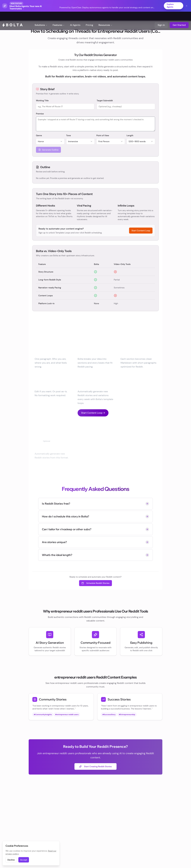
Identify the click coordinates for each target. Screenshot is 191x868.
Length (130, 136)
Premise (40, 114)
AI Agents (75, 16)
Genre (39, 136)
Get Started (179, 16)
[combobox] (50, 142)
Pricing (89, 16)
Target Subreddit (105, 101)
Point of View (103, 136)
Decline (11, 860)
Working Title (42, 101)
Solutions (41, 16)
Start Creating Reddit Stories (95, 767)
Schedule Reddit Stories (95, 583)
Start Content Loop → (93, 413)
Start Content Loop (141, 231)
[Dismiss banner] (187, 6)
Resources (105, 16)
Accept (24, 860)
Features (59, 16)
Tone (69, 136)
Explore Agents (169, 6)
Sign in (161, 16)
